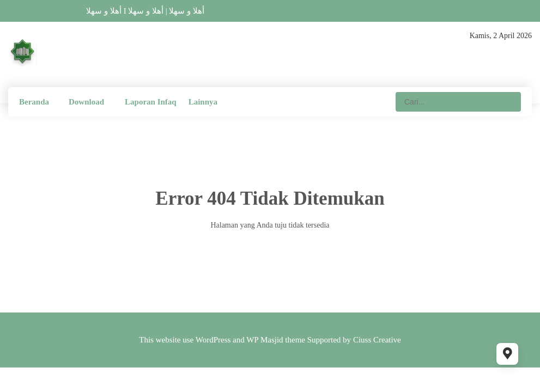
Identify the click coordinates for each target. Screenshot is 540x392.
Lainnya (203, 102)
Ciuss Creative (377, 340)
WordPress (213, 340)
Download (86, 102)
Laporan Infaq (151, 102)
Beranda (34, 102)
